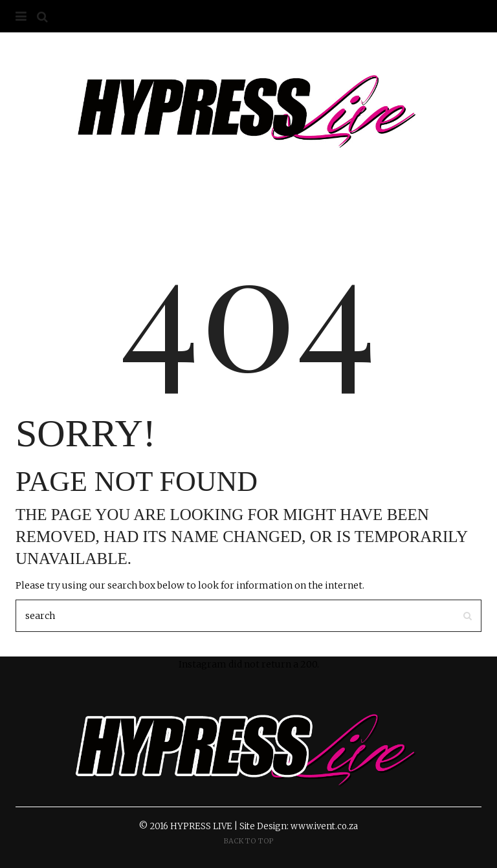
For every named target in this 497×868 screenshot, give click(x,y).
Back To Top (249, 841)
